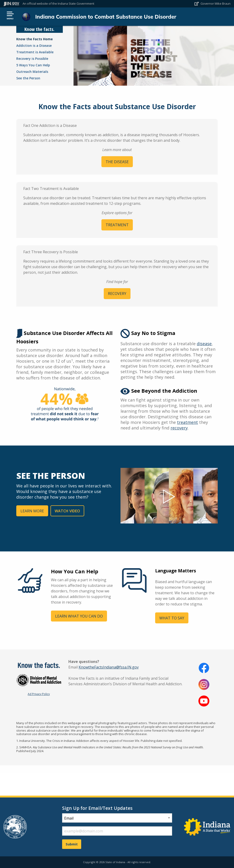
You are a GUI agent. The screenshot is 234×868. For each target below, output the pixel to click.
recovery (179, 428)
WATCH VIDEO (67, 511)
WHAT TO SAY (172, 618)
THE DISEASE (117, 162)
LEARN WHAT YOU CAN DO (79, 616)
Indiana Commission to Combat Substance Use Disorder (106, 17)
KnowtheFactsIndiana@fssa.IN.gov (109, 667)
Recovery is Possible (32, 59)
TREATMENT (117, 225)
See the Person (28, 78)
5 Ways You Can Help (33, 65)
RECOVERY (117, 294)
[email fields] (117, 831)
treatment (187, 422)
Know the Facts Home (35, 39)
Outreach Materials (32, 72)
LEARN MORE (32, 511)
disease (204, 344)
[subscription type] (117, 818)
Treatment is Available (35, 52)
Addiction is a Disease (34, 46)
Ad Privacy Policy (39, 694)
